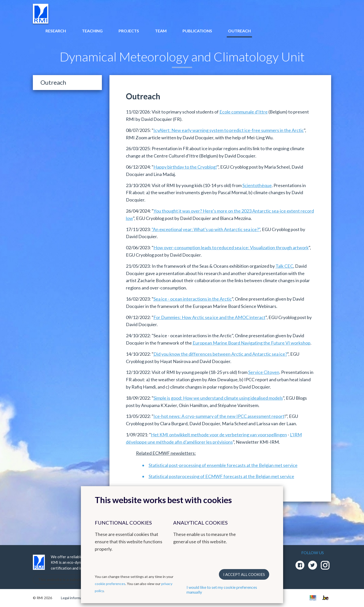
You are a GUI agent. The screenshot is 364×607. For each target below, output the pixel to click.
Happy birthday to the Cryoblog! (185, 167)
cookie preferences (110, 584)
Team (161, 31)
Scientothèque (257, 185)
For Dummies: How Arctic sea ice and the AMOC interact (209, 317)
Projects (129, 31)
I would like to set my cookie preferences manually (222, 590)
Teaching (92, 31)
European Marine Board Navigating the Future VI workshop (252, 343)
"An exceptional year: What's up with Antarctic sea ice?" (206, 229)
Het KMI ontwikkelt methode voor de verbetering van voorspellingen (219, 435)
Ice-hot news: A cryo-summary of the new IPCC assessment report (219, 416)
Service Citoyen (264, 372)
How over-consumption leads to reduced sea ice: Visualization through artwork (231, 248)
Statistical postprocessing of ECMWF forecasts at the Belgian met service (221, 476)
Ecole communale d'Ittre (244, 112)
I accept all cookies (244, 574)
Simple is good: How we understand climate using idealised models (218, 398)
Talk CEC (284, 266)
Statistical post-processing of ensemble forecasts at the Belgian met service (223, 465)
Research (56, 31)
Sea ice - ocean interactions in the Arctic (193, 299)
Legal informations (75, 598)
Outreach (239, 31)
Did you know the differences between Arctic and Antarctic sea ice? (220, 354)
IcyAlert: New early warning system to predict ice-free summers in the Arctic (229, 130)
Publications (197, 31)
